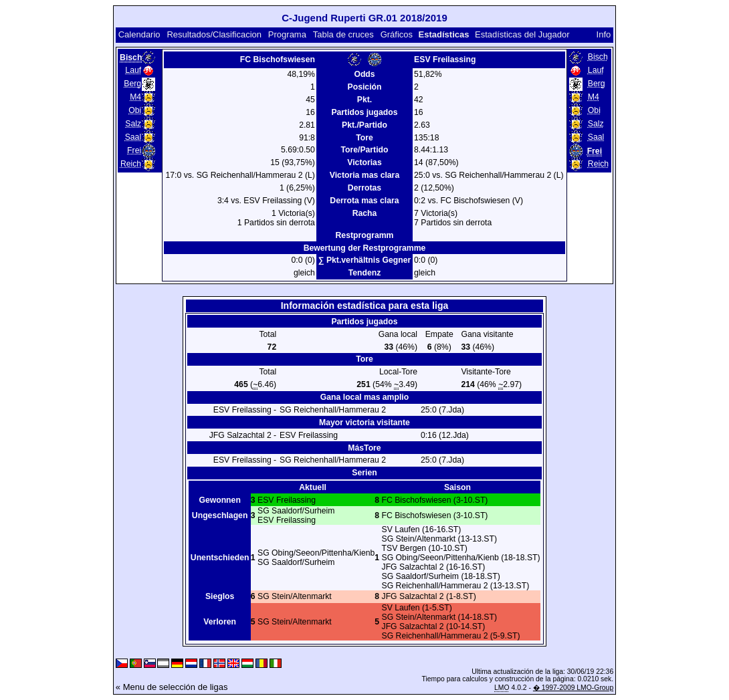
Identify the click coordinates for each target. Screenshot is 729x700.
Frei (134, 150)
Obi (135, 110)
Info (604, 34)
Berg (132, 84)
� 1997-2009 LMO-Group (573, 688)
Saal (133, 137)
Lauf (133, 70)
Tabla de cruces (343, 34)
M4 (135, 97)
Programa (287, 34)
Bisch (598, 57)
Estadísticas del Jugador (522, 34)
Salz (133, 124)
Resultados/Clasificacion (214, 34)
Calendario (139, 34)
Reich (131, 164)
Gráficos (397, 34)
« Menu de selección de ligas (172, 687)
